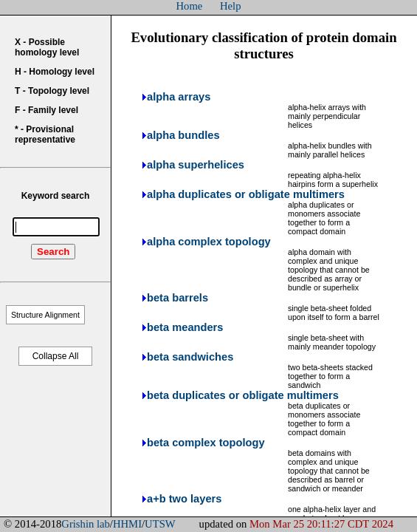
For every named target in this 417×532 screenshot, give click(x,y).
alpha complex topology (209, 242)
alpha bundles (183, 135)
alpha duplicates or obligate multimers (246, 194)
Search (53, 252)
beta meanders (185, 327)
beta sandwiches (190, 357)
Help (231, 6)
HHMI (127, 524)
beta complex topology (206, 443)
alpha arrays (179, 97)
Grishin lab (86, 524)
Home (190, 6)
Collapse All (56, 356)
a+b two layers (184, 499)
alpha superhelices (196, 165)
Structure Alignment (45, 315)
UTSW (160, 524)
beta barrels (178, 298)
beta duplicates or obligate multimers (243, 395)
